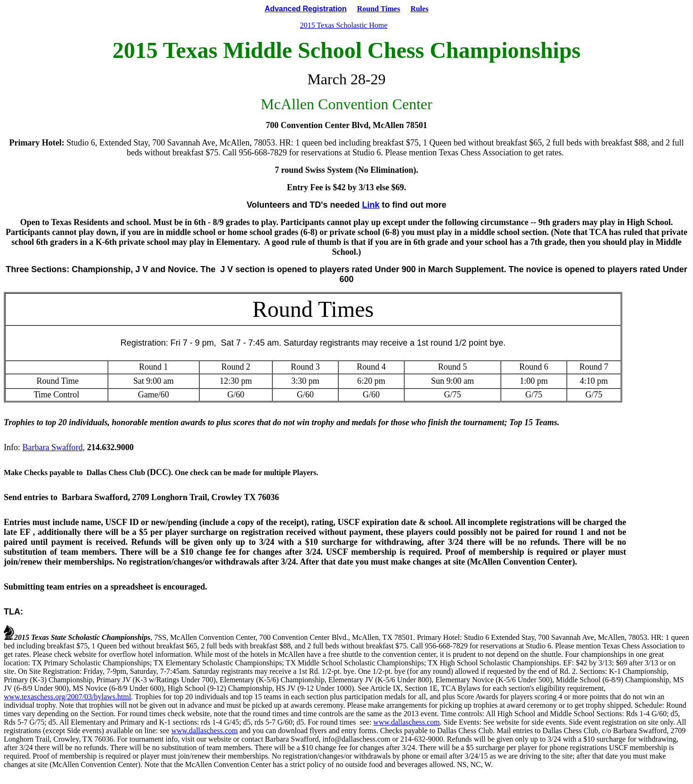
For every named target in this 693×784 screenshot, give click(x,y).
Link (371, 205)
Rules (419, 9)
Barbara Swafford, (54, 447)
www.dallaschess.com (406, 722)
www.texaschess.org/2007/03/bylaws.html (67, 697)
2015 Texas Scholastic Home (344, 25)
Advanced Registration (306, 9)
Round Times (379, 9)
